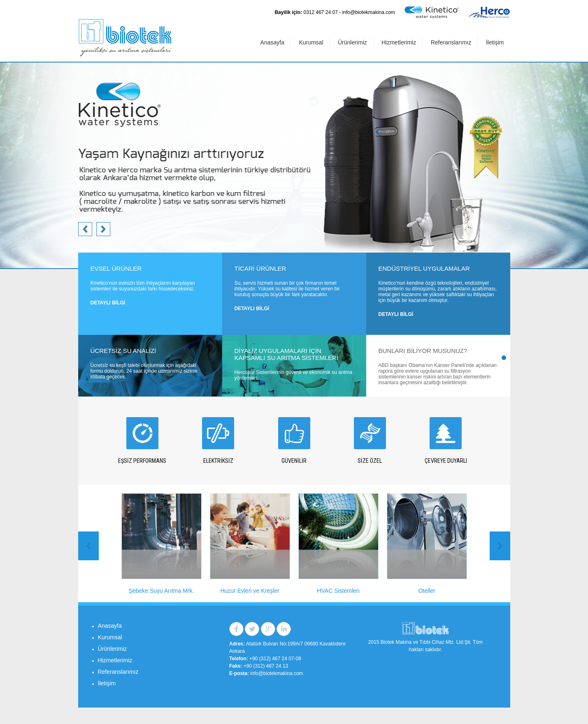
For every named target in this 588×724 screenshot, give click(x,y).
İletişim (495, 42)
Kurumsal (311, 42)
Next (85, 229)
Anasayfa (272, 42)
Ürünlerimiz (352, 42)
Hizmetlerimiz (399, 42)
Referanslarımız (451, 42)
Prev (103, 229)
